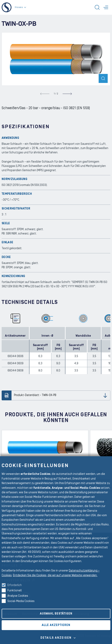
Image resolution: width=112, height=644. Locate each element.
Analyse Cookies (18, 596)
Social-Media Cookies (21, 601)
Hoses (20, 7)
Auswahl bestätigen (56, 614)
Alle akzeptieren (56, 625)
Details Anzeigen (56, 638)
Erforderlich (15, 585)
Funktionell (14, 591)
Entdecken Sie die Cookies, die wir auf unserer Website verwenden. (55, 575)
